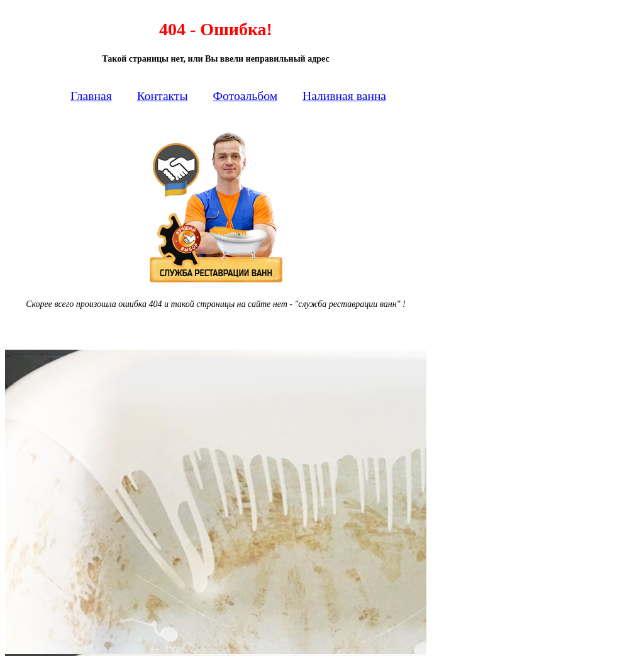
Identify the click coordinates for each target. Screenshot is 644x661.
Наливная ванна (344, 96)
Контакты (163, 96)
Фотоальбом (246, 96)
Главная (91, 96)
